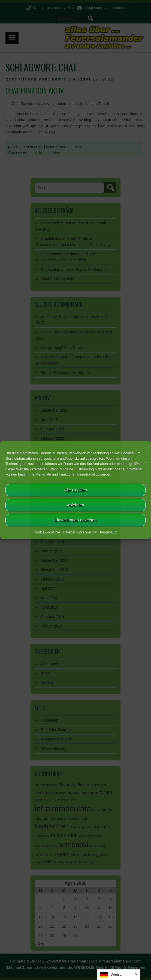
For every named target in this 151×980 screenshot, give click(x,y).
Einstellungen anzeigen (75, 520)
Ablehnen (75, 505)
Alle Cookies (75, 490)
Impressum (109, 532)
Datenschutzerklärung (80, 532)
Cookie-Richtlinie (47, 532)
